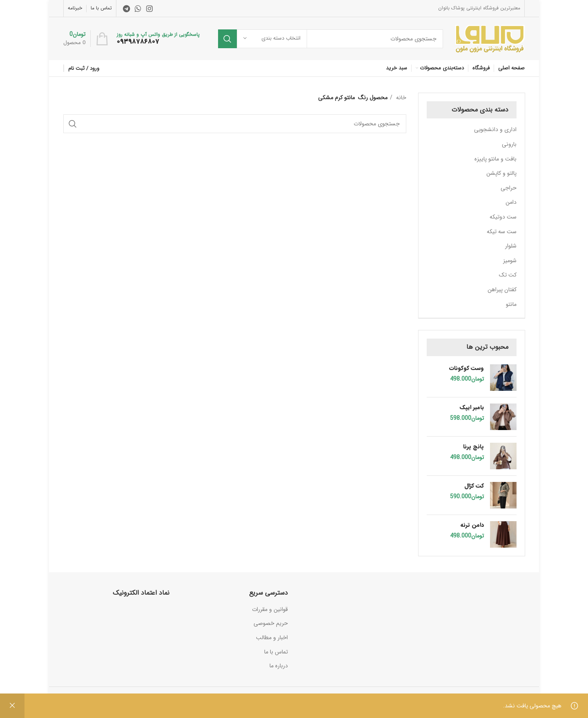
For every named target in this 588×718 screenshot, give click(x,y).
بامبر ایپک (472, 408)
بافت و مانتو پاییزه (496, 159)
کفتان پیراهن (502, 290)
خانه (400, 98)
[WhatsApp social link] (138, 9)
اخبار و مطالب (272, 638)
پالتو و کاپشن (501, 173)
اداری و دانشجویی (495, 129)
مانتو (511, 304)
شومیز (510, 261)
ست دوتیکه (503, 217)
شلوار (511, 246)
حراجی (509, 188)
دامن (511, 202)
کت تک (508, 275)
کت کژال (474, 486)
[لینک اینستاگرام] (149, 9)
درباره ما (279, 666)
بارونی (509, 144)
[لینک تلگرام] (126, 9)
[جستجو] (331, 39)
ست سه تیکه (502, 232)
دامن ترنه (472, 525)
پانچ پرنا (473, 447)
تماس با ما (276, 652)
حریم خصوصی (271, 623)
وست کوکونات (467, 368)
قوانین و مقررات (270, 609)
